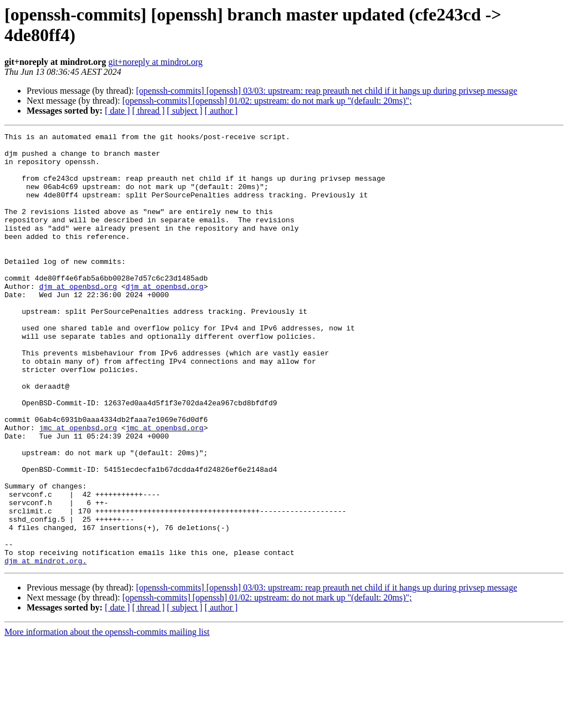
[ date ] (117, 111)
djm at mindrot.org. (45, 647)
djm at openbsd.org (78, 318)
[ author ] (221, 111)
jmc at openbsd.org (78, 487)
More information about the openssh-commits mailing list (107, 718)
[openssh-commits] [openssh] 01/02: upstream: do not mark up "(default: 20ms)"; (267, 101)
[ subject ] (185, 111)
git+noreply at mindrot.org (155, 62)
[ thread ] (148, 111)
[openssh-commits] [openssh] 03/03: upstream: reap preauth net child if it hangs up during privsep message (326, 91)
